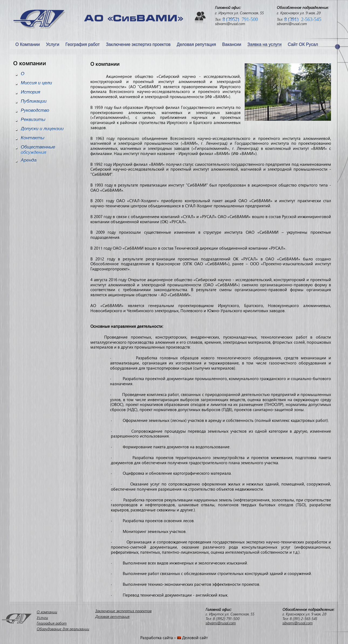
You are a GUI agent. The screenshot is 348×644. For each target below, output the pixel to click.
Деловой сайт (195, 638)
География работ (83, 44)
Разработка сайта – (159, 638)
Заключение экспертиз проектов (138, 44)
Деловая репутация (196, 44)
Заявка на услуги (265, 44)
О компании (47, 612)
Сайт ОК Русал (303, 44)
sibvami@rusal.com (230, 24)
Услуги (52, 44)
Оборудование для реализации (63, 629)
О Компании (28, 44)
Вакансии (232, 44)
